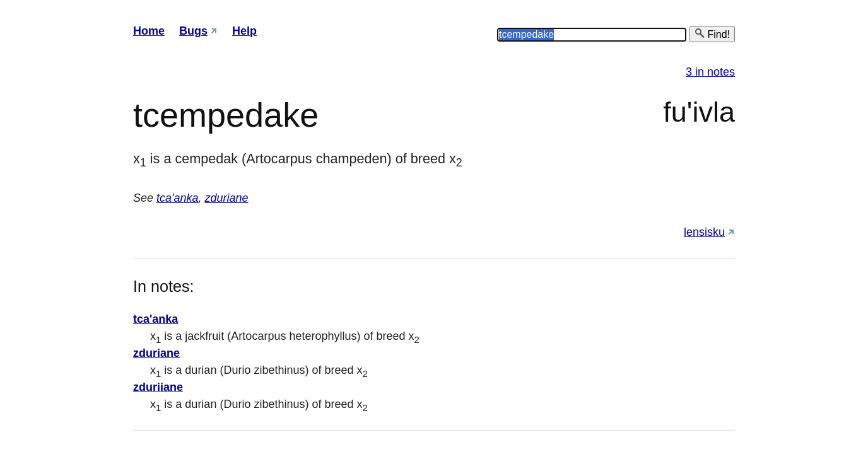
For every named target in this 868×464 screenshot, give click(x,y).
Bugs (193, 31)
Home (149, 31)
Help (244, 31)
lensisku (704, 232)
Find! (712, 34)
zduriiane (158, 387)
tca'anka (177, 198)
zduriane (227, 198)
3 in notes (710, 72)
